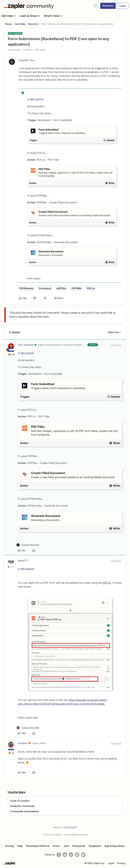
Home (8, 24)
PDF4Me (77, 288)
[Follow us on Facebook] (59, 855)
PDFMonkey (26, 288)
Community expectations (25, 811)
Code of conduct (20, 801)
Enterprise (79, 846)
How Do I (33, 24)
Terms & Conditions (52, 835)
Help (20, 846)
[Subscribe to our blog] (71, 855)
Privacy (121, 863)
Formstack (45, 288)
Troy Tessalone (26, 345)
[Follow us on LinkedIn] (65, 855)
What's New (53, 16)
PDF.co (91, 288)
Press (56, 846)
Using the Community (22, 806)
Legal (111, 863)
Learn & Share (30, 16)
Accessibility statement (76, 835)
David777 (23, 561)
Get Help (9, 16)
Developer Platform (38, 846)
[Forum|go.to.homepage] (30, 6)
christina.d (23, 743)
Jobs (66, 846)
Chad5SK (24, 60)
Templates (95, 846)
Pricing (10, 846)
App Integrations (115, 846)
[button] (108, 6)
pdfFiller (61, 288)
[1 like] (28, 545)
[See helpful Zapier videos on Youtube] (83, 855)
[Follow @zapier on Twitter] (77, 855)
